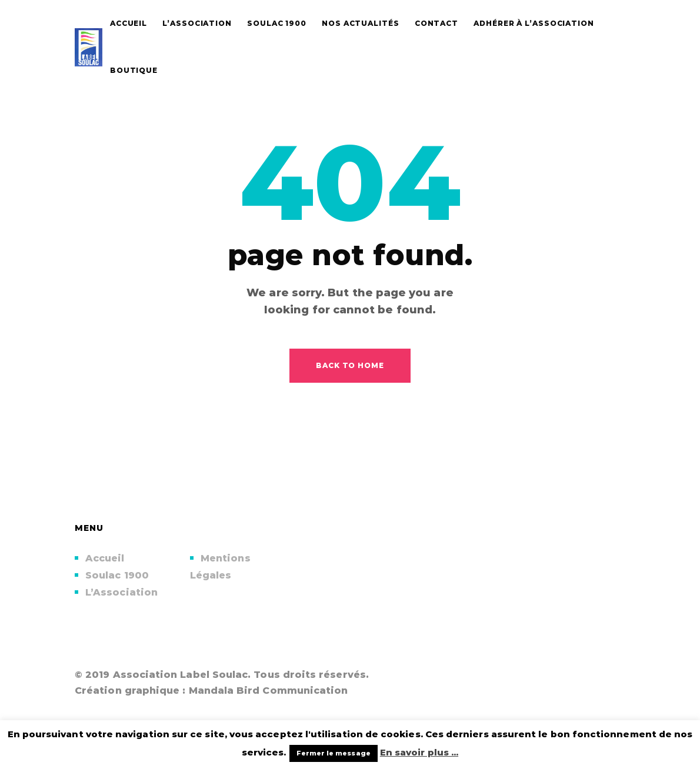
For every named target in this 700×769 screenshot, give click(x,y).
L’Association (121, 592)
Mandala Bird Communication (269, 691)
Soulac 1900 (117, 575)
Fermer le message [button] (334, 753)
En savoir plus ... (419, 752)
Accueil (105, 558)
